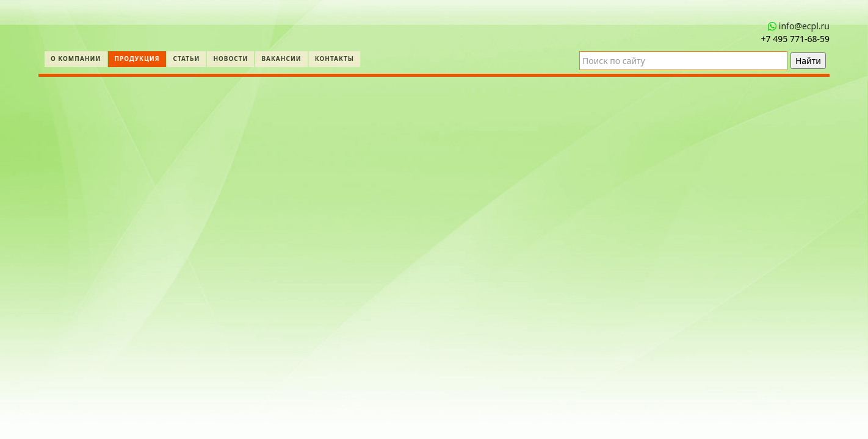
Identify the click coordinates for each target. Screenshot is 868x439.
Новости (230, 59)
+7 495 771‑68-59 (795, 39)
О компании (76, 59)
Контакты (335, 59)
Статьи (187, 59)
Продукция (137, 59)
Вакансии (281, 59)
